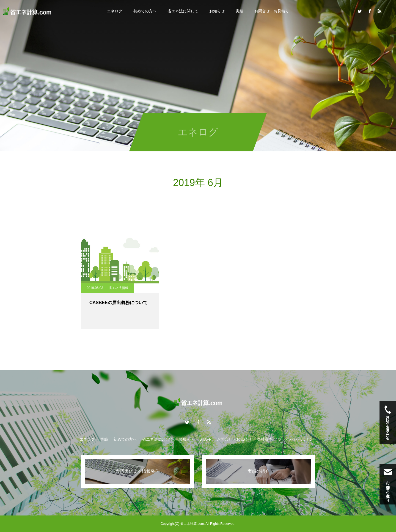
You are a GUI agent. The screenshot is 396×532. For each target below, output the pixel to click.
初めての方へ (145, 11)
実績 (240, 11)
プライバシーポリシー (297, 439)
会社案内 (265, 439)
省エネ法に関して (183, 11)
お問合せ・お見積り (272, 11)
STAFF (205, 439)
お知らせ (217, 11)
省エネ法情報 (119, 288)
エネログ (115, 11)
